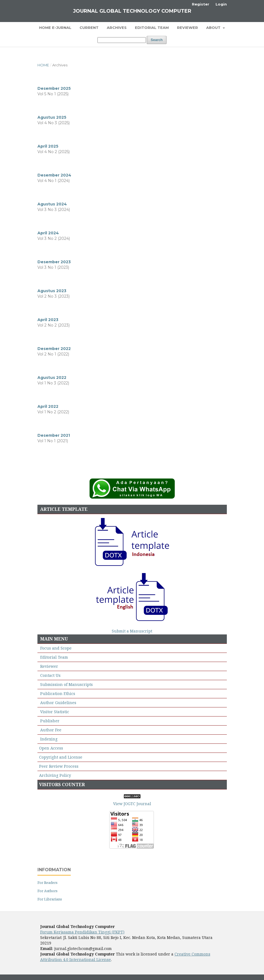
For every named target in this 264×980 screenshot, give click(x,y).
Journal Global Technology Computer (132, 11)
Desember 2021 (54, 435)
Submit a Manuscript (132, 631)
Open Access (51, 748)
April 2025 (48, 146)
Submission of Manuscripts (66, 684)
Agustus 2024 (52, 204)
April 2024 (48, 233)
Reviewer (187, 28)
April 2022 (48, 406)
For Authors (47, 891)
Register (201, 4)
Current (89, 28)
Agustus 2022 (52, 378)
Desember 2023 (54, 262)
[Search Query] (122, 40)
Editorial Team (152, 28)
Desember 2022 (54, 349)
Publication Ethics (58, 693)
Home (43, 65)
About (214, 28)
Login (221, 4)
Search (157, 40)
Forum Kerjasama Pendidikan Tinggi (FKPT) (82, 932)
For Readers (47, 883)
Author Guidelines (58, 703)
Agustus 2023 (52, 291)
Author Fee (51, 730)
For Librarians (50, 899)
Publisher (50, 721)
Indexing (49, 739)
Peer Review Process (59, 766)
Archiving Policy (55, 775)
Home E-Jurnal (55, 28)
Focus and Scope (56, 648)
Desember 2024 (54, 175)
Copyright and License (61, 757)
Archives (117, 28)
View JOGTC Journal (132, 804)
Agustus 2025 (52, 117)
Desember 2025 (54, 88)
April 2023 (48, 320)
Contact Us (50, 675)
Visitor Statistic (55, 712)
